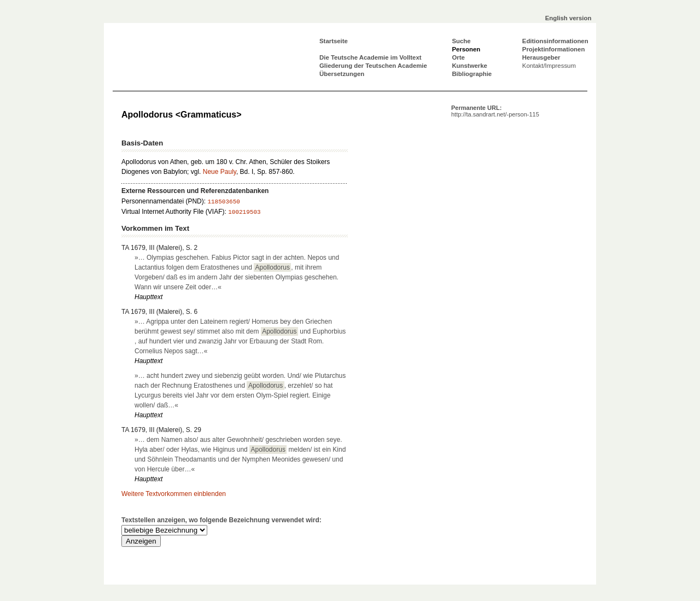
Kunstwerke (469, 66)
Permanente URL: (495, 111)
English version (568, 18)
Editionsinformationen (555, 41)
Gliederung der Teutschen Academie (373, 66)
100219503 (244, 212)
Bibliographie (472, 74)
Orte (458, 57)
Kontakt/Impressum (549, 66)
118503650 (223, 202)
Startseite (334, 41)
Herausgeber (541, 57)
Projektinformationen (554, 49)
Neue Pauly (220, 172)
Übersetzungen (342, 74)
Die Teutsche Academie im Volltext (371, 57)
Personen (466, 49)
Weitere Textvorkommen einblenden (174, 494)
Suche (461, 41)
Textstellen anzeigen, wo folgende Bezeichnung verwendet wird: (221, 520)
